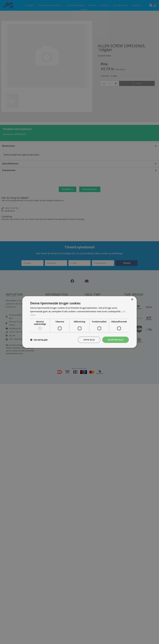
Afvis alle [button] (89, 340)
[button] (39, 340)
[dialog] (79, 322)
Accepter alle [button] (115, 340)
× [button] (132, 299)
